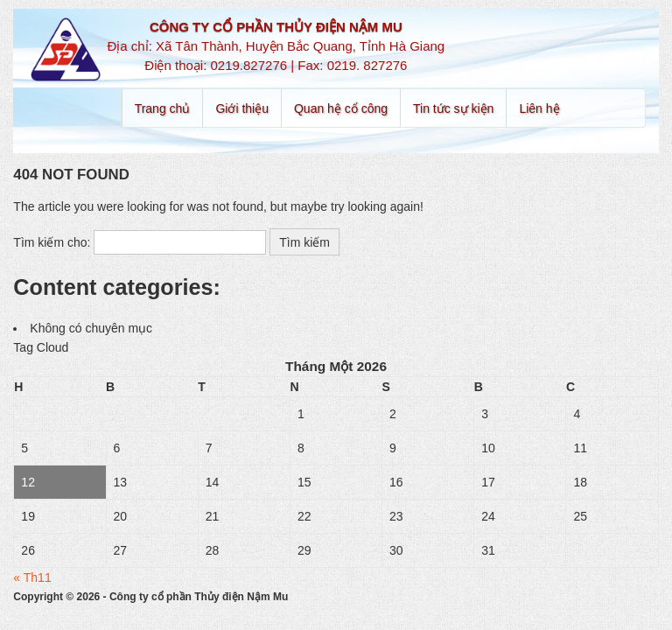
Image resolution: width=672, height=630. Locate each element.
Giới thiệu (242, 108)
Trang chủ (163, 108)
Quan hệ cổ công (341, 108)
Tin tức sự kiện (453, 108)
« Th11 (32, 577)
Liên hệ (539, 108)
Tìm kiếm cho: (52, 242)
